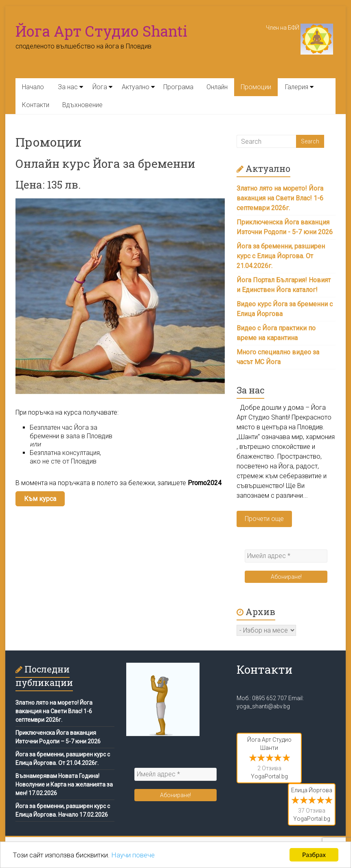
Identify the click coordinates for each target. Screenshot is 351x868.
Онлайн (217, 87)
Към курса (40, 499)
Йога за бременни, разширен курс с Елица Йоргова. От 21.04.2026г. (281, 256)
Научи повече (133, 855)
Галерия (297, 87)
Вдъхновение (82, 105)
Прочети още (264, 519)
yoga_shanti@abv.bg (263, 706)
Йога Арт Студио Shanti (101, 31)
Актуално (136, 87)
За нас (68, 87)
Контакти (36, 105)
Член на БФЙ (299, 28)
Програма (178, 87)
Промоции (256, 87)
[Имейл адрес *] (286, 556)
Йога (100, 87)
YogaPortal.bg (269, 776)
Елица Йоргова (312, 790)
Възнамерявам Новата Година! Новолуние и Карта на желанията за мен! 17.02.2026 (64, 784)
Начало (33, 87)
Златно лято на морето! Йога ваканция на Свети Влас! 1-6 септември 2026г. (280, 198)
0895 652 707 (270, 698)
